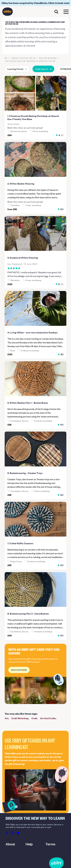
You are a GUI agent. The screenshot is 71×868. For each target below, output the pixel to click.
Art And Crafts (48, 718)
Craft (34, 718)
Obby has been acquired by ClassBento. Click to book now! (35, 3)
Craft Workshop (20, 718)
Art (7, 718)
